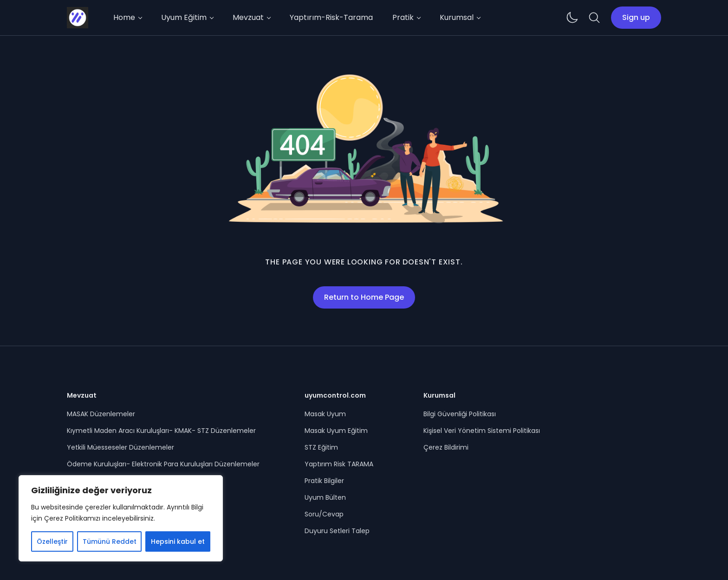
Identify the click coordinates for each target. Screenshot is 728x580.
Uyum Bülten (325, 497)
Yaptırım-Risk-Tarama (331, 17)
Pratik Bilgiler (324, 481)
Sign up (636, 17)
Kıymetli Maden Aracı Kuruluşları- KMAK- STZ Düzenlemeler (161, 431)
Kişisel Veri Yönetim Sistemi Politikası (482, 431)
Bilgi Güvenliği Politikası (460, 414)
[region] (121, 518)
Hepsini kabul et (178, 541)
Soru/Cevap (324, 514)
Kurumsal (457, 17)
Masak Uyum (325, 414)
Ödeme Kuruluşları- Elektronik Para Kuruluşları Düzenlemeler (163, 464)
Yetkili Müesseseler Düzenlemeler (120, 447)
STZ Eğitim (321, 447)
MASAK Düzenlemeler (101, 414)
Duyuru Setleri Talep (337, 531)
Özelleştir (52, 541)
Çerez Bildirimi (446, 447)
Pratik (403, 17)
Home (124, 17)
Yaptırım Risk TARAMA (339, 464)
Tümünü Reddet (110, 541)
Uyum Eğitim (184, 17)
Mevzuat (248, 17)
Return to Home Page (364, 297)
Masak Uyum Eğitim (336, 431)
